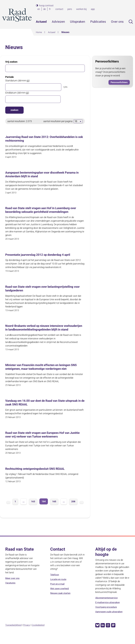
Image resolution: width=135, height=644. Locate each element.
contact (59, 9)
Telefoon (55, 582)
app (93, 9)
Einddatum (17, 93)
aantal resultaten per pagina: (58, 121)
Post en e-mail (58, 591)
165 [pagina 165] (54, 509)
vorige (8, 509)
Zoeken (131, 22)
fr (50, 9)
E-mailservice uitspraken (108, 610)
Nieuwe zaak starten (61, 600)
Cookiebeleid (40, 632)
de (45, 9)
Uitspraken (78, 22)
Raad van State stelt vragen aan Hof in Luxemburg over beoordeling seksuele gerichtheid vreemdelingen (44, 211)
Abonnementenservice (107, 605)
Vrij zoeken (11, 62)
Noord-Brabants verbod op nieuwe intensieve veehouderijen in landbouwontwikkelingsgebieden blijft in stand (44, 332)
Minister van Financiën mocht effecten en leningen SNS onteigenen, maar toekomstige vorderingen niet (44, 373)
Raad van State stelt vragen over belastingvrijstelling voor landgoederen (43, 290)
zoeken (14, 110)
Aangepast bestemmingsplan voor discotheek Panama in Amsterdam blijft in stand (44, 175)
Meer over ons (13, 585)
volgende (82, 509)
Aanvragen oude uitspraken (110, 619)
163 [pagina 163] (33, 509)
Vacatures (11, 590)
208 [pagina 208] (73, 509)
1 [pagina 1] (15, 509)
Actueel (41, 22)
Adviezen (58, 22)
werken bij (81, 9)
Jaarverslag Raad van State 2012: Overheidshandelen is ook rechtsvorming (45, 139)
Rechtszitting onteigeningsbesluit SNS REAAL (38, 476)
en (39, 9)
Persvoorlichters (119, 82)
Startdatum (17, 81)
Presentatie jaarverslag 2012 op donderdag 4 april (41, 256)
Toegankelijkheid (14, 632)
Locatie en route (59, 586)
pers (70, 9)
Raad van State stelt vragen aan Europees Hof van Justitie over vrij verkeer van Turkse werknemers (41, 442)
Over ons (117, 22)
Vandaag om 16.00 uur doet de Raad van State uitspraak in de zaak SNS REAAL (38, 409)
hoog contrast (46, 6)
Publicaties (98, 22)
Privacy (28, 632)
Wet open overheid (60, 596)
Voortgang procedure (106, 614)
